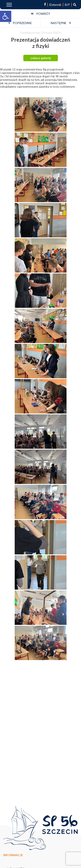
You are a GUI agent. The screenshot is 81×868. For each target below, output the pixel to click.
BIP (67, 5)
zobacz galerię (41, 58)
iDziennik (55, 5)
